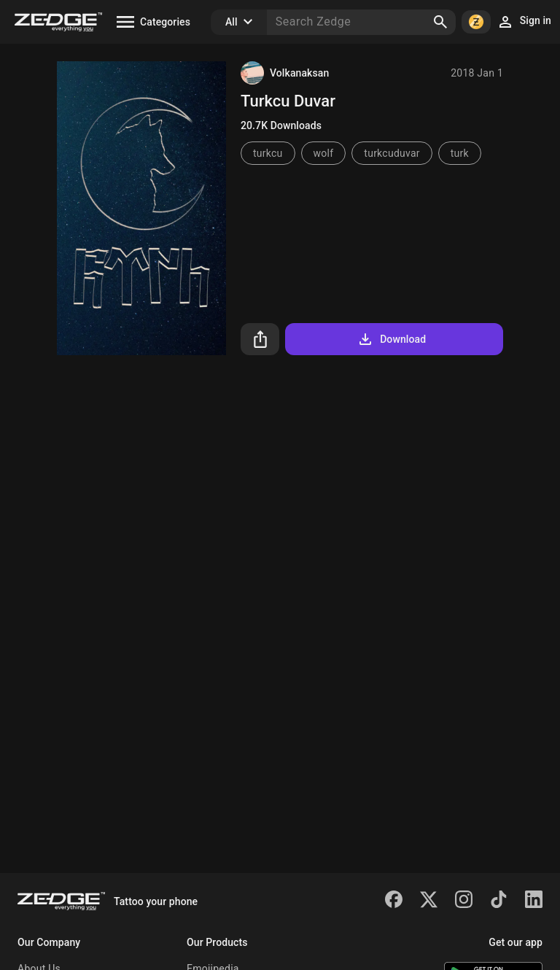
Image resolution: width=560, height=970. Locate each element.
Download (391, 339)
